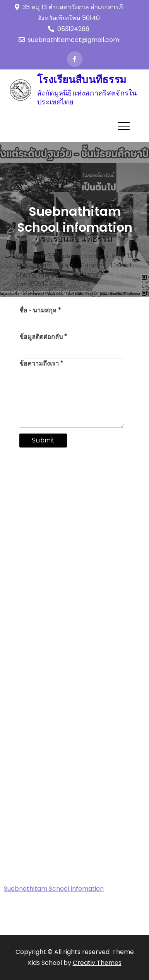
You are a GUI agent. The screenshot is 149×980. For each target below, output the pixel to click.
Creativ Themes (97, 963)
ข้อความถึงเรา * (41, 363)
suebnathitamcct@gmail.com (69, 40)
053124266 (69, 29)
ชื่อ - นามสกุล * (40, 310)
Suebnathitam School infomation (54, 889)
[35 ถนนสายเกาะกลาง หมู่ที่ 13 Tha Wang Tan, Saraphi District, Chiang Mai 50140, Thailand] (75, 520)
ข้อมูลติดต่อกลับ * (43, 337)
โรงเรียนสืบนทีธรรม (82, 80)
